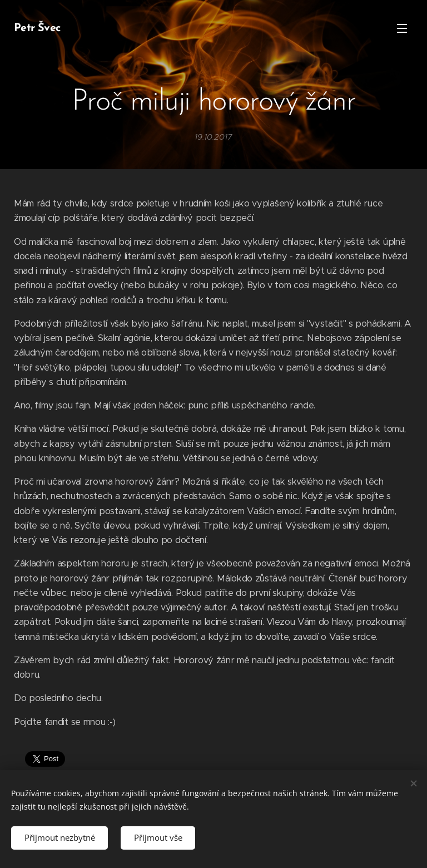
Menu (402, 28)
